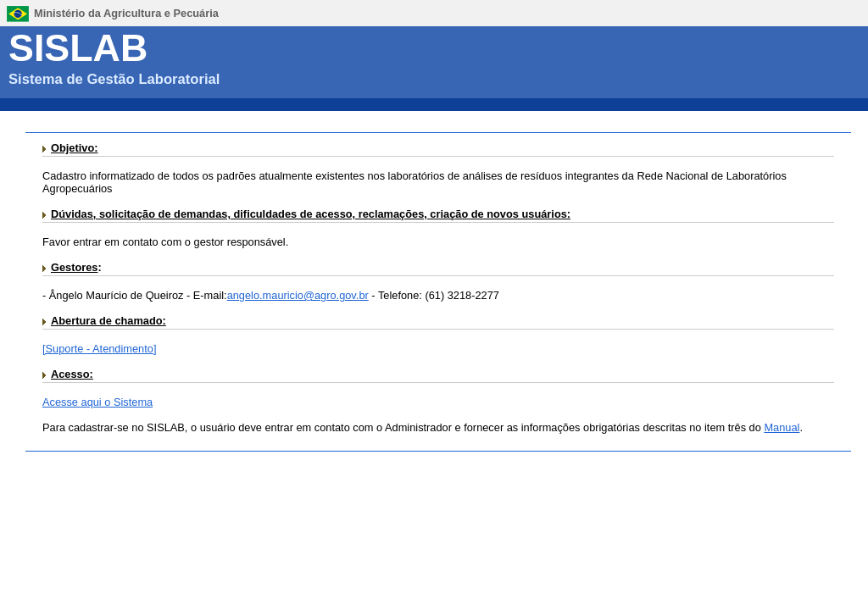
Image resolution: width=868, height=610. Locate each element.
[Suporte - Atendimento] (99, 349)
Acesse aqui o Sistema (97, 402)
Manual (782, 427)
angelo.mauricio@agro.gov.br (298, 295)
